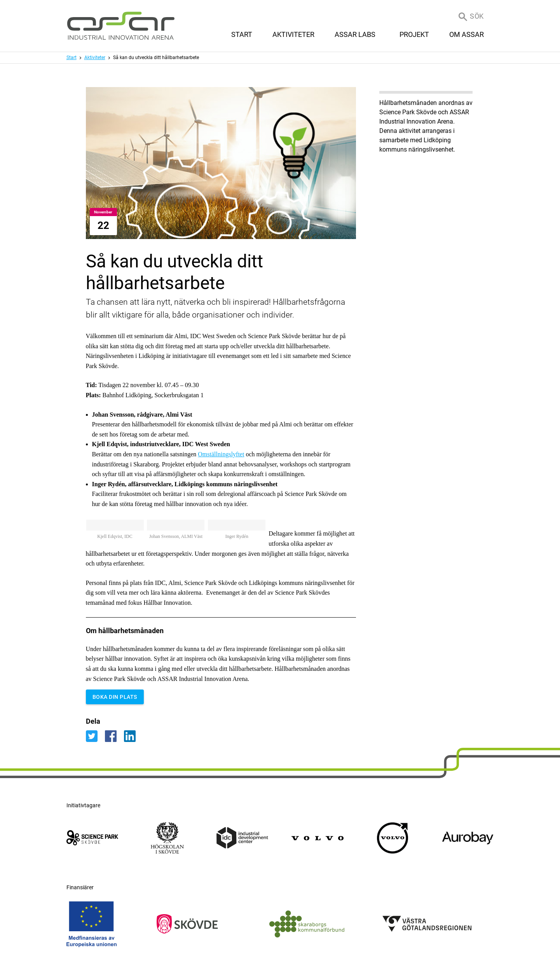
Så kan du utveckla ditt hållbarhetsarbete (156, 58)
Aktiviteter (95, 58)
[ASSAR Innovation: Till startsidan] (121, 26)
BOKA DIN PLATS (115, 697)
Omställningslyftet (221, 454)
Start (72, 58)
